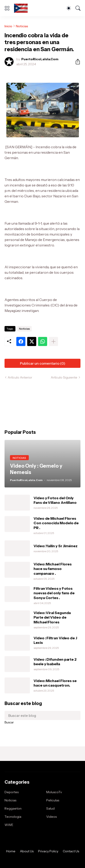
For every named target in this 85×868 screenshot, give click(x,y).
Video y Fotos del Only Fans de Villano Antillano (55, 500)
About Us (27, 851)
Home (11, 851)
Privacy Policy (48, 851)
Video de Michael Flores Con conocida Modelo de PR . (56, 523)
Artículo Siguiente (64, 377)
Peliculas (53, 800)
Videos (51, 817)
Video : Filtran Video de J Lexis (55, 640)
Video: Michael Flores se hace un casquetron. (55, 683)
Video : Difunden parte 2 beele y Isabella (55, 662)
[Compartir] (76, 62)
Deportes (12, 792)
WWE (9, 825)
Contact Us (71, 851)
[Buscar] (78, 8)
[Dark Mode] (69, 8)
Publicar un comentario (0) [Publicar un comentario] (43, 363)
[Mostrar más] (53, 341)
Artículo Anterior (20, 377)
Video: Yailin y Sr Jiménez (56, 546)
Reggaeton (13, 808)
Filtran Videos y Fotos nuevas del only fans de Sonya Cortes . (54, 593)
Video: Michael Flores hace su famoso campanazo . (53, 569)
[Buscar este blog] (42, 715)
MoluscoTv (54, 792)
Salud (50, 808)
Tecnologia (13, 817)
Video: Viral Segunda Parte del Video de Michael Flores (52, 617)
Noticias (22, 26)
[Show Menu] (7, 8)
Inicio (8, 26)
